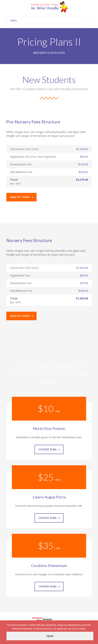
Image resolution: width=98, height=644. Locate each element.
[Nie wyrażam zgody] (93, 632)
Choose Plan (49, 449)
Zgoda (50, 636)
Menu (51, 20)
